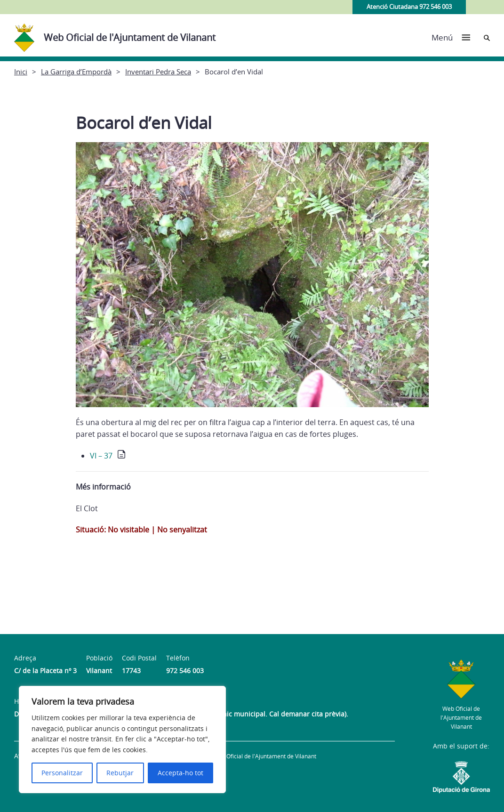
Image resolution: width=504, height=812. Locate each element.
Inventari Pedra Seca (158, 72)
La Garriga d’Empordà (76, 72)
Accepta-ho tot (180, 773)
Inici (21, 72)
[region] (122, 740)
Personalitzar (62, 773)
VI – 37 (101, 456)
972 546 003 (185, 671)
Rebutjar (120, 773)
